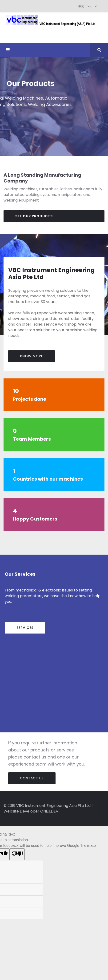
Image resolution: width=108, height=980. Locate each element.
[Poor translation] (17, 854)
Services (25, 628)
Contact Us (32, 778)
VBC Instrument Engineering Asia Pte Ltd (53, 806)
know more (32, 356)
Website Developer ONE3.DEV (31, 811)
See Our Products (34, 216)
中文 (81, 6)
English (93, 6)
